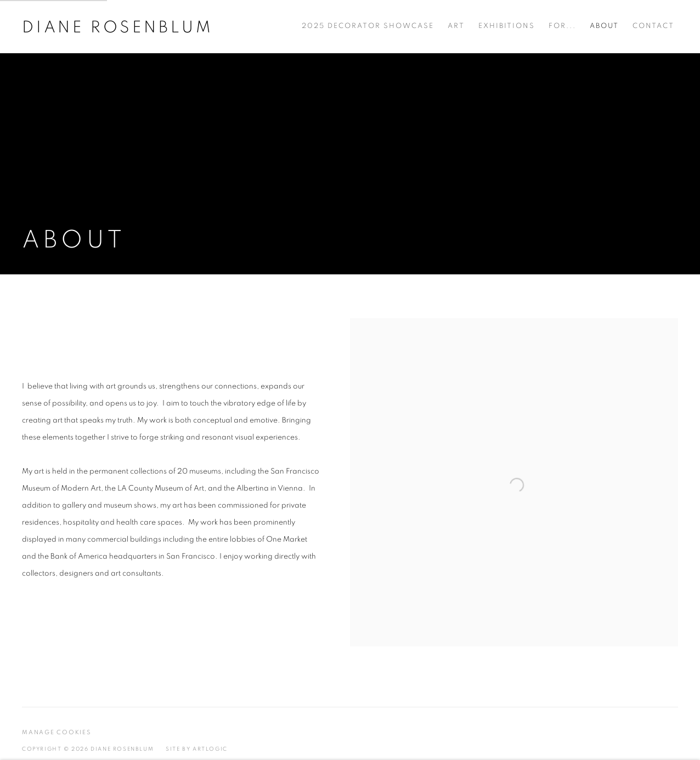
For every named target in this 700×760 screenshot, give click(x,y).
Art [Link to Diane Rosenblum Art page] (456, 26)
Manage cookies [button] (57, 732)
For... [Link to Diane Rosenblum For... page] (562, 26)
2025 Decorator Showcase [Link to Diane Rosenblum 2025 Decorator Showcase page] (368, 26)
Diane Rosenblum (118, 27)
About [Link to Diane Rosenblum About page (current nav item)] (604, 26)
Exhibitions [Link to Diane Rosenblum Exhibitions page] (507, 26)
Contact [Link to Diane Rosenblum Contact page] (653, 26)
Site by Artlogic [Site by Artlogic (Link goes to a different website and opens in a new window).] (197, 749)
